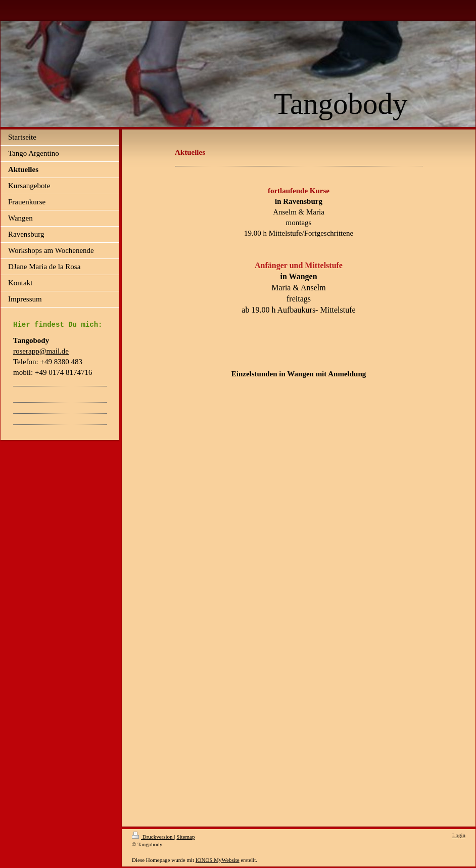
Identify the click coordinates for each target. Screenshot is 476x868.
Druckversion (153, 837)
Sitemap (185, 837)
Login (459, 835)
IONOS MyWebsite (218, 860)
